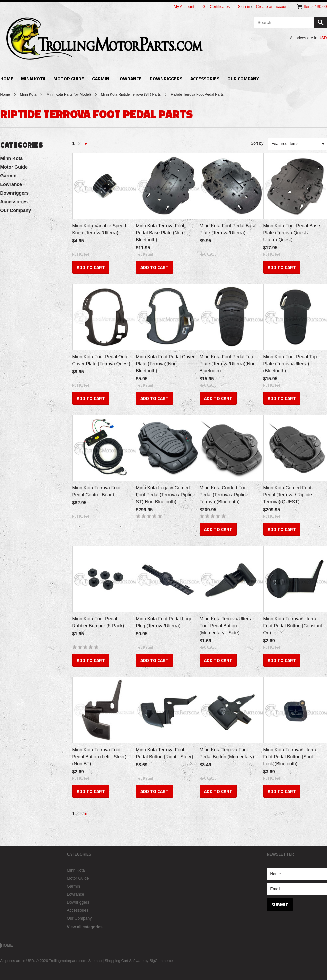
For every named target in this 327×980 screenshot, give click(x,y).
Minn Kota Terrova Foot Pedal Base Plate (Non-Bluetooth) (160, 233)
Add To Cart (91, 267)
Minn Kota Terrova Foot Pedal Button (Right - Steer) (165, 753)
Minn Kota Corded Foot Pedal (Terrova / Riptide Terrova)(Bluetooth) (224, 495)
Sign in (244, 7)
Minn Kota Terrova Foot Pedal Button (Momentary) (227, 753)
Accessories (205, 78)
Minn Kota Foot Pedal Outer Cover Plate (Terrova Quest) (101, 360)
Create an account (272, 7)
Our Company (243, 78)
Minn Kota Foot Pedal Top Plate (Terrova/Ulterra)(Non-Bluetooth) (228, 364)
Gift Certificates (216, 7)
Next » (86, 145)
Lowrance (129, 78)
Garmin (101, 78)
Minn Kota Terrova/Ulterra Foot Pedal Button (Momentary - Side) (226, 626)
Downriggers (166, 78)
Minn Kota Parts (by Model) (68, 94)
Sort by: (257, 143)
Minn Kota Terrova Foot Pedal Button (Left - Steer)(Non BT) (99, 757)
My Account (184, 7)
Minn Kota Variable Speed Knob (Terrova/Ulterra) (99, 229)
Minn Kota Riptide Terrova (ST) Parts (131, 94)
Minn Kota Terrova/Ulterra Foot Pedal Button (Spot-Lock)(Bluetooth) (290, 757)
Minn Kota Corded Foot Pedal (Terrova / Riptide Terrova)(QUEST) (288, 495)
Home (5, 94)
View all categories (85, 927)
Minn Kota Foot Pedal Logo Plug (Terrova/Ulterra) (164, 622)
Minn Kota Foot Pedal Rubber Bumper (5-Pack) (98, 622)
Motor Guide (69, 78)
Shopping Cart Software (124, 961)
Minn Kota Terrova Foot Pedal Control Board (96, 491)
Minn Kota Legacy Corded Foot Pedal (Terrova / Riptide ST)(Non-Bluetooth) (166, 495)
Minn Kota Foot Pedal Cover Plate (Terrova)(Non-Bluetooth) (165, 364)
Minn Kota (33, 78)
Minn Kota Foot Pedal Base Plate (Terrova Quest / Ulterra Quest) (292, 233)
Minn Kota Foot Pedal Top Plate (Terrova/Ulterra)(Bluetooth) (290, 364)
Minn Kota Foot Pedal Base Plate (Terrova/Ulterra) (228, 229)
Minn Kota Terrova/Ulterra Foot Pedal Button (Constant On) (293, 626)
